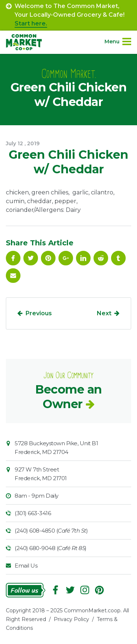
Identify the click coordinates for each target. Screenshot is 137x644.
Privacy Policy (71, 619)
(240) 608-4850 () (51, 531)
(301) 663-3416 (33, 513)
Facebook (13, 258)
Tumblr (118, 258)
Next (104, 313)
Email (13, 276)
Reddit (101, 258)
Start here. (31, 23)
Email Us (26, 566)
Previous (39, 313)
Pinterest (48, 258)
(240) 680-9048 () (51, 548)
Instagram (85, 590)
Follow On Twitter (31, 258)
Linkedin (83, 258)
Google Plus (66, 258)
